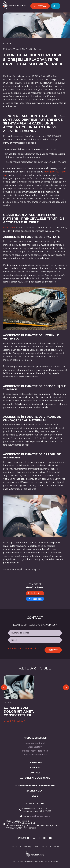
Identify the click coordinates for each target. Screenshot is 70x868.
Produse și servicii (35, 738)
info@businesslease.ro (40, 816)
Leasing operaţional (35, 743)
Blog (35, 796)
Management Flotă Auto (35, 751)
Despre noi (35, 762)
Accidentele (9, 228)
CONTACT (35, 773)
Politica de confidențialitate (24, 847)
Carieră (35, 768)
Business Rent (35, 747)
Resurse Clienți (35, 791)
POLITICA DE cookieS (50, 847)
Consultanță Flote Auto (35, 755)
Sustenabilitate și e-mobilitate (35, 786)
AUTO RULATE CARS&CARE (35, 778)
